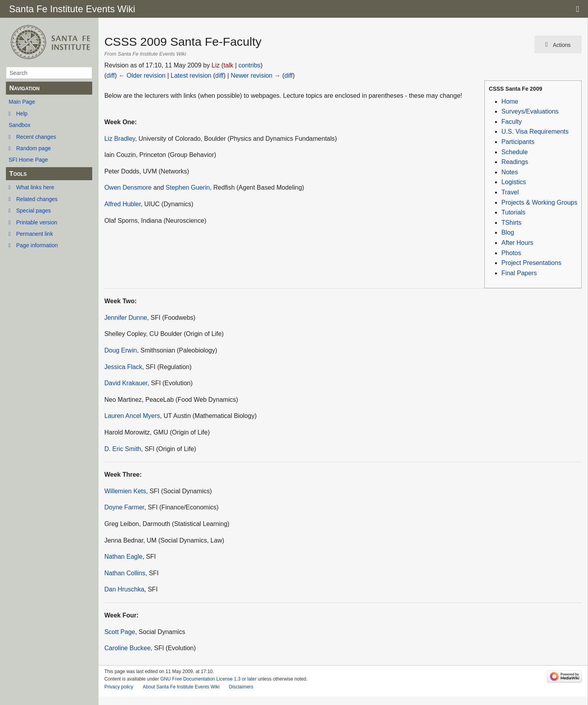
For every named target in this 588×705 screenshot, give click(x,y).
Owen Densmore (128, 187)
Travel (510, 192)
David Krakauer (126, 383)
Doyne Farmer (124, 507)
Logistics (514, 182)
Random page (33, 148)
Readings (515, 162)
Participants (518, 142)
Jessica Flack (123, 367)
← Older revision (142, 76)
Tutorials (513, 212)
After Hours (517, 243)
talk (228, 65)
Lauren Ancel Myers (132, 416)
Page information (37, 245)
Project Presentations (531, 263)
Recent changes (36, 137)
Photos (511, 253)
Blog (508, 232)
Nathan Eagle (124, 557)
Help (22, 114)
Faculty (512, 122)
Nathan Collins (125, 573)
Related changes (37, 199)
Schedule (514, 152)
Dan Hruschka (124, 589)
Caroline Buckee (127, 648)
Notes (510, 172)
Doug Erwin (121, 350)
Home (510, 102)
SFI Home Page (28, 160)
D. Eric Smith (123, 449)
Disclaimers (241, 687)
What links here (35, 187)
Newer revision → (255, 76)
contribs (249, 65)
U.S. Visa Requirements (535, 131)
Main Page (22, 102)
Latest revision (191, 76)
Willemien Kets (125, 491)
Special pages (33, 211)
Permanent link (34, 234)
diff (111, 76)
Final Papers (519, 273)
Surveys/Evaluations (530, 111)
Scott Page (120, 632)
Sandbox (20, 125)
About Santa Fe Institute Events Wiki (181, 687)
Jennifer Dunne (126, 318)
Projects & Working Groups (539, 202)
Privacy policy (119, 687)
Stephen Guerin (188, 187)
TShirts (511, 223)
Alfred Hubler (123, 204)
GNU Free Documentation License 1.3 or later (208, 679)
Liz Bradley (120, 139)
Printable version (37, 222)
